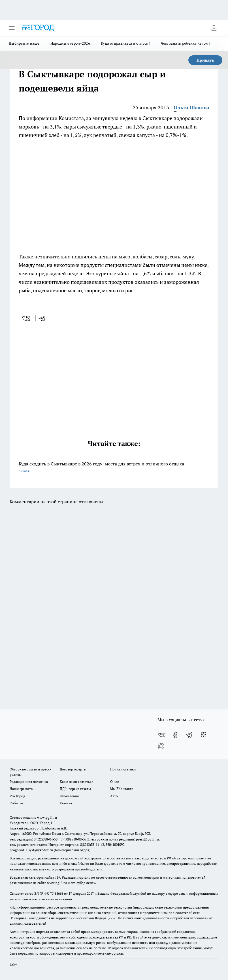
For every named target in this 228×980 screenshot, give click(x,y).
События (17, 803)
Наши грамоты (22, 789)
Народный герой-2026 (70, 43)
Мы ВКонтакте (122, 789)
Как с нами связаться (76, 782)
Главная (66, 803)
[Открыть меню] (12, 28)
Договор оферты (73, 769)
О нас (115, 782)
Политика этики (123, 769)
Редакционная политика (29, 782)
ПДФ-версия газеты (75, 789)
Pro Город (17, 796)
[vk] (26, 318)
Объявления (69, 796)
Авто (114, 796)
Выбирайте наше (24, 43)
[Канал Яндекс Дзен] (204, 735)
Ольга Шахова (191, 107)
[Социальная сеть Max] (161, 746)
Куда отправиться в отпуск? (125, 43)
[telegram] (44, 318)
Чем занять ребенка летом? (186, 43)
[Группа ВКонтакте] (161, 735)
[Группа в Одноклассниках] (175, 735)
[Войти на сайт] (214, 28)
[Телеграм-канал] (189, 735)
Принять (205, 60)
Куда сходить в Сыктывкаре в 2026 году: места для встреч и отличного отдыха (114, 468)
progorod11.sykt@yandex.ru (31, 850)
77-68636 (57, 893)
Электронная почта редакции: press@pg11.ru (123, 839)
